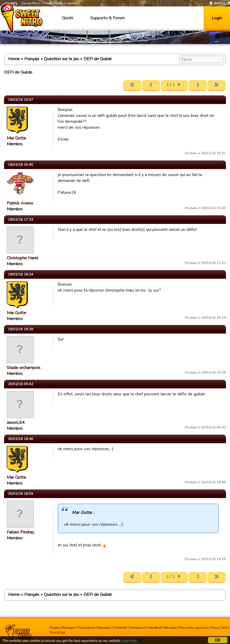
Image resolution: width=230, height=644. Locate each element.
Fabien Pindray (20, 532)
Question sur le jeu (61, 59)
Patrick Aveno (20, 203)
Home (14, 59)
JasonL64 (16, 423)
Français (32, 59)
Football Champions (129, 628)
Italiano (217, 3)
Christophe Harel (22, 258)
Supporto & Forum (107, 18)
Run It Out (58, 632)
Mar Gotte (16, 138)
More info (130, 641)
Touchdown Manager (94, 628)
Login (217, 18)
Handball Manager (163, 628)
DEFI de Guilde (98, 59)
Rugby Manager (62, 628)
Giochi (67, 18)
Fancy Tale (219, 628)
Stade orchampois (24, 368)
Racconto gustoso (194, 628)
